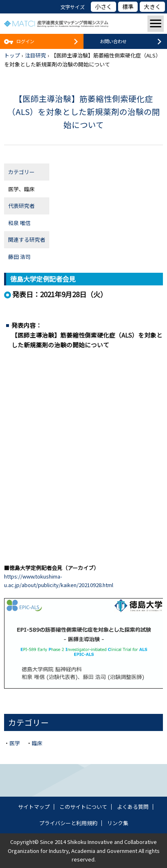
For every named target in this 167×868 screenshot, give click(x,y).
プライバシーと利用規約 (68, 823)
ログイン (25, 41)
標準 (128, 7)
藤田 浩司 (19, 257)
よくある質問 (133, 807)
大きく (152, 7)
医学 (15, 743)
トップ (12, 55)
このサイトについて (83, 807)
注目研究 (35, 55)
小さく (103, 7)
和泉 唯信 (19, 223)
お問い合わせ (113, 41)
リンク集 (118, 823)
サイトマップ (34, 807)
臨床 (37, 743)
